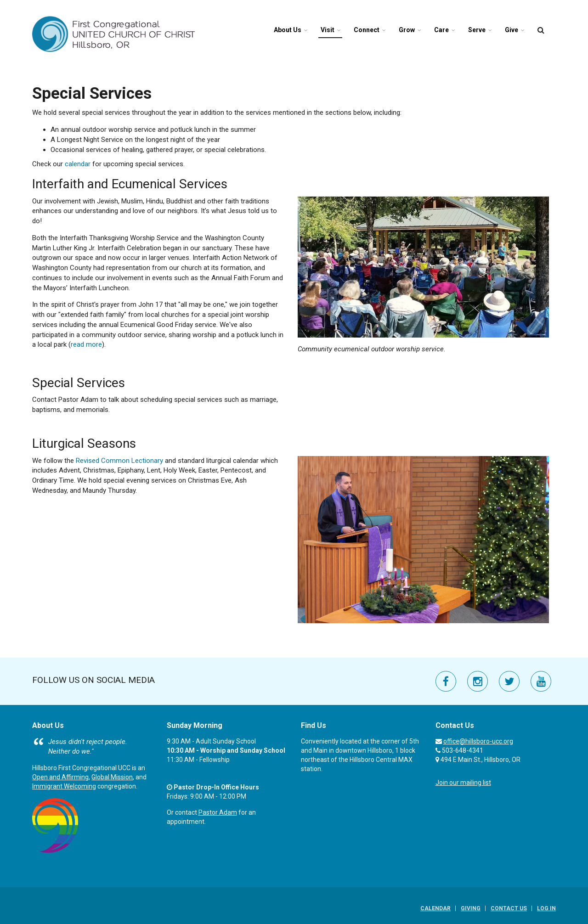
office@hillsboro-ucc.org (478, 741)
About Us (288, 30)
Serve (477, 30)
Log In (546, 908)
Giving (471, 908)
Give (512, 30)
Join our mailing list (463, 783)
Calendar (435, 908)
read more (86, 344)
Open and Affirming (60, 777)
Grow (407, 30)
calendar (78, 164)
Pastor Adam (218, 812)
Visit (328, 30)
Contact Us (509, 908)
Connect (367, 30)
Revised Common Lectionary (119, 461)
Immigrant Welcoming (64, 786)
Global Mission (112, 777)
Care (441, 30)
